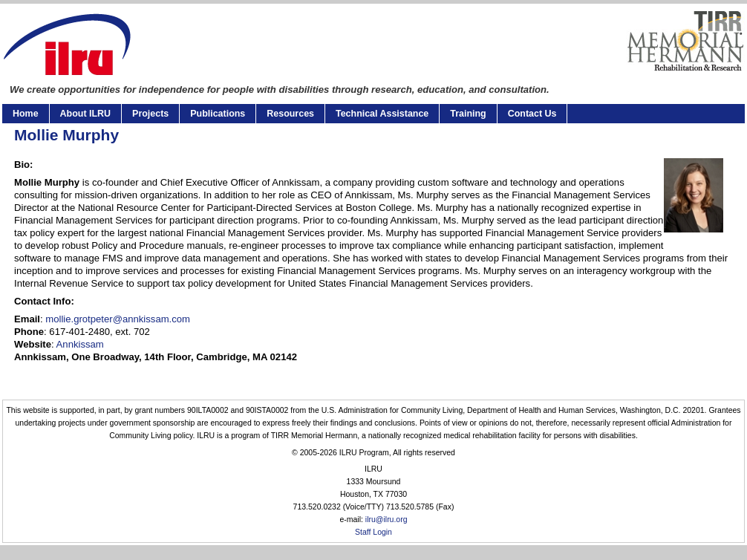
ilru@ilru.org (386, 520)
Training (468, 114)
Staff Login (373, 532)
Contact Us (532, 114)
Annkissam (79, 344)
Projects (150, 114)
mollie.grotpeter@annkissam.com (118, 319)
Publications (218, 114)
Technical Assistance (382, 114)
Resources (290, 114)
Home (26, 114)
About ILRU (85, 114)
